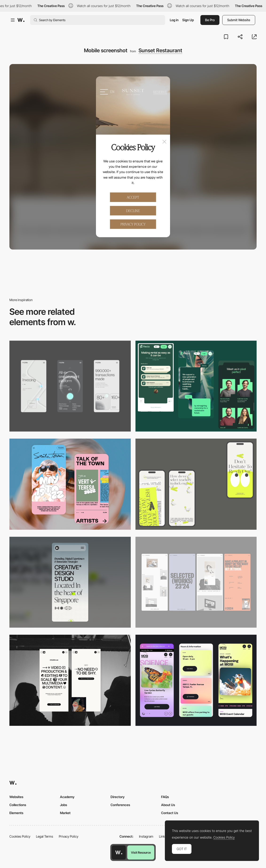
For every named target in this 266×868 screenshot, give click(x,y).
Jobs (64, 805)
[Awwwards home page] (119, 852)
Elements (16, 813)
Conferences (120, 805)
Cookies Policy (20, 836)
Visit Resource (141, 852)
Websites (16, 797)
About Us (168, 805)
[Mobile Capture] (70, 484)
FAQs (165, 797)
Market (65, 813)
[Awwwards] (21, 20)
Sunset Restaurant (160, 50)
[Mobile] (70, 386)
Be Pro (210, 20)
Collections (18, 805)
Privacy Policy (69, 836)
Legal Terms (45, 836)
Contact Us (170, 813)
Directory (118, 797)
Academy (67, 797)
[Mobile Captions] (196, 386)
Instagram (146, 836)
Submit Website (239, 20)
